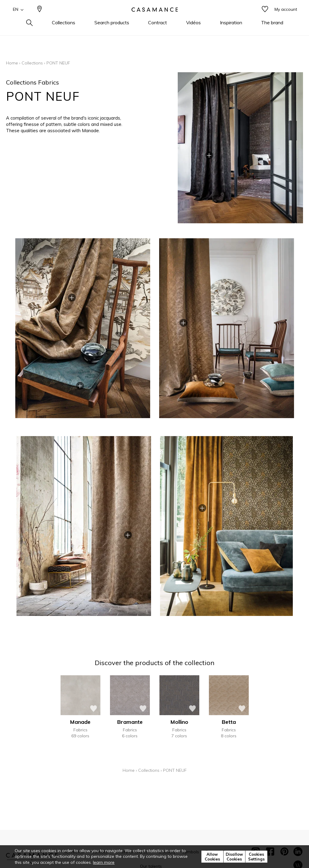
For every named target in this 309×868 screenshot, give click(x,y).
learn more (104, 862)
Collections (32, 63)
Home (12, 63)
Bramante (130, 722)
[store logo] (155, 19)
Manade (80, 722)
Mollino (179, 722)
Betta (229, 722)
